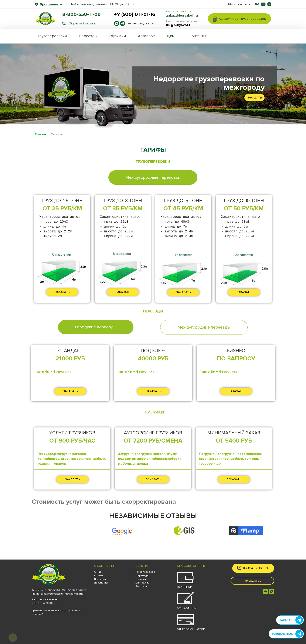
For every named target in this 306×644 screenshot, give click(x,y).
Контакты (198, 36)
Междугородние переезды (204, 327)
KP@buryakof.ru (179, 25)
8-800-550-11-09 (81, 14)
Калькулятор (252, 581)
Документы (101, 583)
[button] (31, 119)
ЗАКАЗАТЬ (62, 292)
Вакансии (100, 579)
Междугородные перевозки (153, 177)
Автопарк (146, 36)
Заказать (254, 98)
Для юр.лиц (142, 583)
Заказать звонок (253, 568)
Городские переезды (96, 327)
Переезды (88, 36)
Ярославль (49, 4)
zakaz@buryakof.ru (182, 15)
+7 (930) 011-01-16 (135, 14)
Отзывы (99, 576)
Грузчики (118, 36)
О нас (98, 572)
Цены (172, 36)
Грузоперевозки (52, 36)
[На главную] (45, 19)
